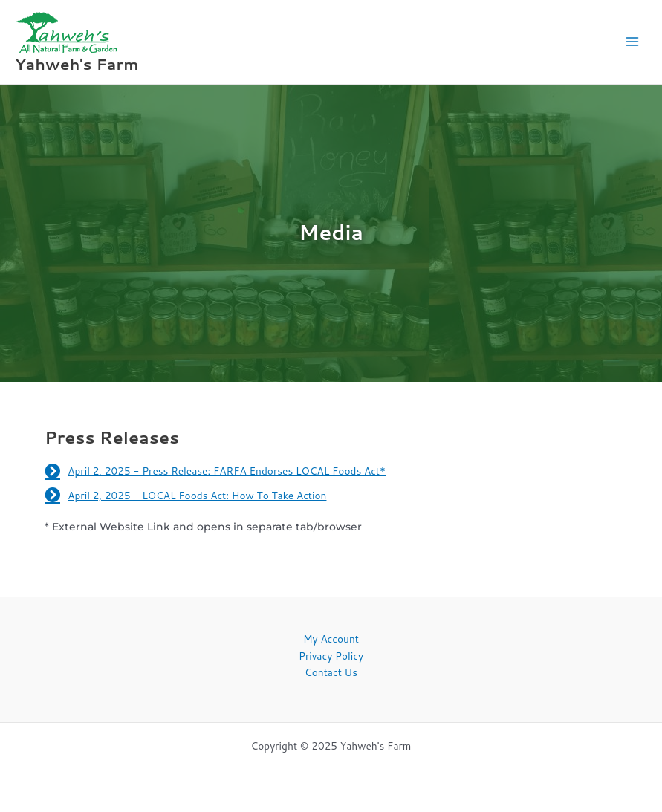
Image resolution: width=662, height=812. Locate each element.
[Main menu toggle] (633, 42)
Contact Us (331, 672)
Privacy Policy (331, 656)
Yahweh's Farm (77, 64)
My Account (331, 639)
